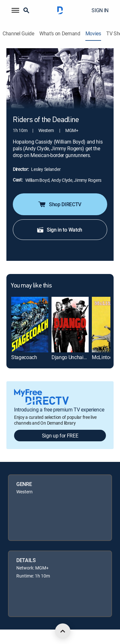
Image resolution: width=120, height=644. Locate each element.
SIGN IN (100, 10)
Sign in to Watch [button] (59, 230)
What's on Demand (60, 34)
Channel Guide (18, 34)
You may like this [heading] (31, 286)
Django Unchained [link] (72, 357)
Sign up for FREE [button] (60, 436)
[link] (30, 325)
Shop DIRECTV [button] (59, 204)
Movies (93, 34)
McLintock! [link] (104, 357)
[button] (15, 10)
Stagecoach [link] (24, 357)
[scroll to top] (63, 631)
